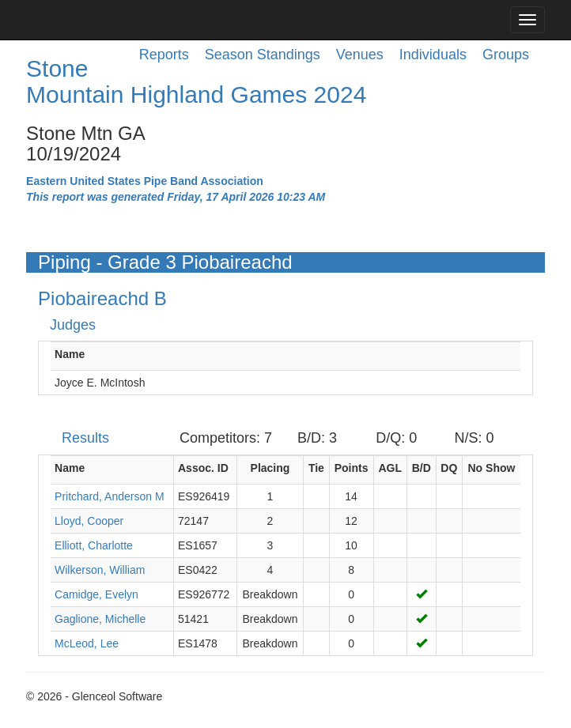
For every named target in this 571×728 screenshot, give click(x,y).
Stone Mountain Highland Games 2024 (196, 81)
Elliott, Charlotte (94, 545)
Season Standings (263, 55)
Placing (270, 468)
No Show (492, 468)
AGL (391, 468)
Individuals (433, 55)
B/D (422, 468)
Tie (316, 468)
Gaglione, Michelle (100, 619)
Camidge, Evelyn (96, 594)
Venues (360, 55)
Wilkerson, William (100, 570)
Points (352, 468)
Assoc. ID (203, 468)
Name (70, 354)
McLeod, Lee (87, 643)
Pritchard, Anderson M (110, 496)
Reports (164, 55)
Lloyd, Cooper (89, 521)
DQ (449, 468)
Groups (506, 55)
